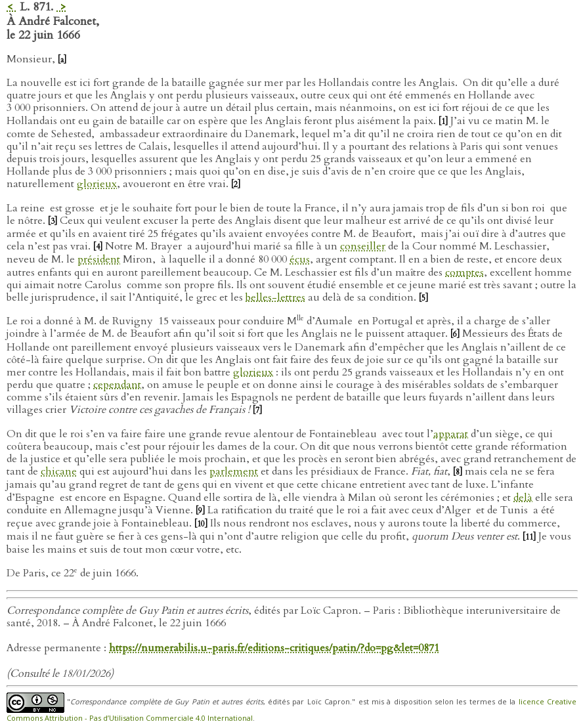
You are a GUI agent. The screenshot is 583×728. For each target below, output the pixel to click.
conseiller (363, 246)
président (99, 259)
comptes (464, 272)
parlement (234, 471)
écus (300, 259)
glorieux (97, 184)
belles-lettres (275, 297)
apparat (451, 434)
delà (523, 498)
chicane (59, 471)
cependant (117, 385)
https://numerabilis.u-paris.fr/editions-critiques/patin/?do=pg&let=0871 (274, 648)
